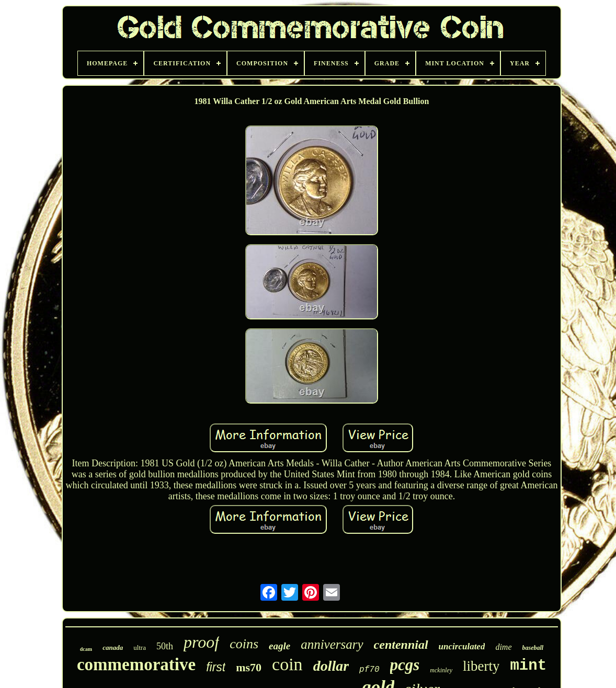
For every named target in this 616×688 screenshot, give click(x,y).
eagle (280, 646)
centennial (401, 645)
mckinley (441, 670)
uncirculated (462, 646)
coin (287, 664)
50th (165, 646)
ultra (140, 647)
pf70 (369, 670)
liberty (481, 666)
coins (244, 644)
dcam (86, 649)
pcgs (405, 665)
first (216, 667)
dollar (331, 666)
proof (201, 642)
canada (113, 647)
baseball (533, 648)
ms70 (249, 667)
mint (528, 666)
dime (503, 647)
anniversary (332, 644)
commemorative (136, 664)
